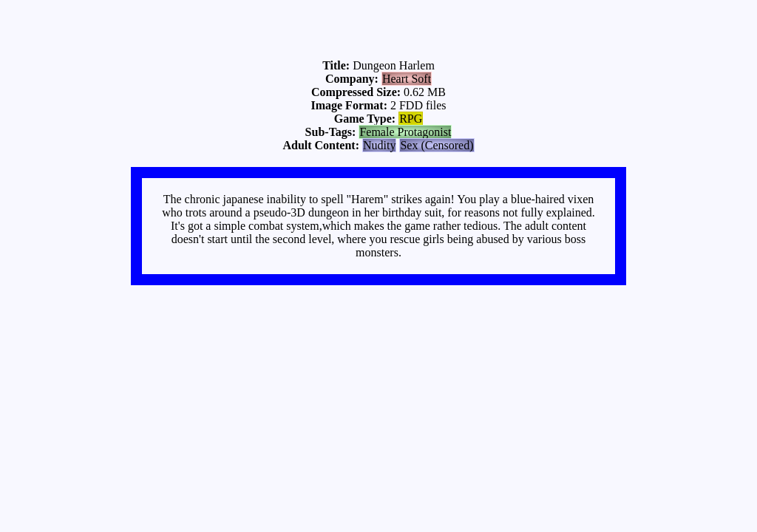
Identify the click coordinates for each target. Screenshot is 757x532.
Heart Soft (407, 79)
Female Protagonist (405, 132)
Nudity (379, 145)
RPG (411, 119)
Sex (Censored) (437, 145)
